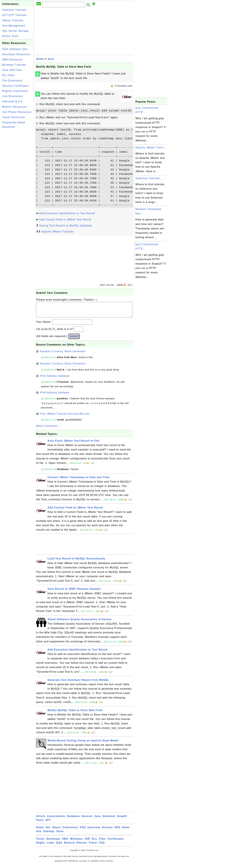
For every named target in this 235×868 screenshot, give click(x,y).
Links (51, 846)
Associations (56, 819)
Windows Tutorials (14, 65)
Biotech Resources (14, 107)
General (87, 819)
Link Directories (12, 96)
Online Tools (10, 36)
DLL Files (8, 75)
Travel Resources (14, 117)
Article (41, 819)
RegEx (41, 846)
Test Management (14, 26)
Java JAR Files (12, 70)
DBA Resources (12, 60)
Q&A (59, 846)
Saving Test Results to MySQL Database (66, 226)
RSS (117, 831)
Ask (39, 835)
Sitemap (49, 835)
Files (102, 842)
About (56, 831)
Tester (40, 842)
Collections (70, 831)
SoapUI (122, 819)
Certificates (116, 842)
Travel (93, 846)
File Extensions (12, 81)
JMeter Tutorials (13, 20)
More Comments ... (49, 429)
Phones (82, 846)
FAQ (83, 831)
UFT (48, 823)
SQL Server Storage (15, 31)
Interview (94, 831)
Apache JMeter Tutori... (151, 148)
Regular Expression (15, 91)
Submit (74, 339)
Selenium (109, 819)
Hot (48, 831)
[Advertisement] (18, 179)
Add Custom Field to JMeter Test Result (65, 220)
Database (73, 819)
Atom (126, 831)
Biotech (70, 846)
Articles (107, 831)
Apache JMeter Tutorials (57, 232)
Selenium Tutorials (14, 10)
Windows (76, 842)
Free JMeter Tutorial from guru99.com (65, 417)
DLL (94, 842)
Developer (53, 842)
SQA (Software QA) (15, 49)
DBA (65, 842)
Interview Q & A (12, 101)
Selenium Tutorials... (149, 178)
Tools (40, 823)
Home (40, 59)
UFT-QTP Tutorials (14, 15)
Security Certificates (15, 86)
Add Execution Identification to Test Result (67, 213)
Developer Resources (16, 54)
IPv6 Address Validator (55, 379)
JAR (87, 842)
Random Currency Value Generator (63, 355)
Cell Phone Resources (17, 112)
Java (51, 59)
